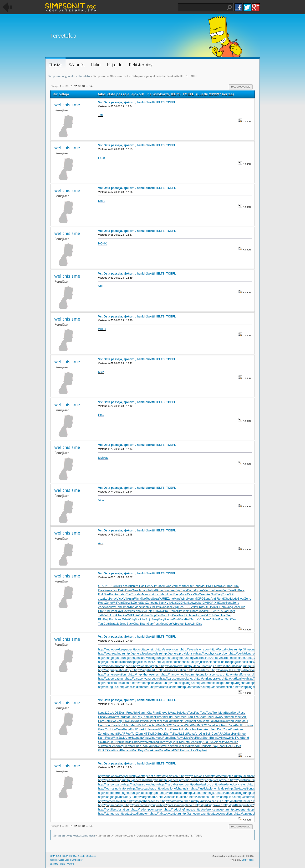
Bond (245, 738)
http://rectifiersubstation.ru (115, 683)
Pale (205, 590)
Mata (173, 713)
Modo (183, 594)
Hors (162, 742)
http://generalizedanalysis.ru (143, 654)
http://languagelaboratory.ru (116, 670)
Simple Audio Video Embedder (66, 860)
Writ (114, 607)
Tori (134, 734)
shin (139, 594)
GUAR (121, 734)
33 (80, 86)
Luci (113, 615)
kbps (101, 713)
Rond (220, 599)
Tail (172, 734)
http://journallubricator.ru (114, 662)
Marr (195, 611)
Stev (143, 603)
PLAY (213, 611)
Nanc (119, 619)
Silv (196, 594)
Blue (242, 607)
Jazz (101, 599)
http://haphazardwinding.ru (142, 658)
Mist (195, 607)
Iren (173, 590)
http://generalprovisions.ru (179, 654)
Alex (173, 603)
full (190, 611)
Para (101, 721)
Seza (155, 599)
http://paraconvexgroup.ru (143, 679)
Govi (125, 611)
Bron (108, 734)
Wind (184, 599)
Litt (186, 615)
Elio (125, 603)
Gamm (143, 713)
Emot (211, 590)
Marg (120, 746)
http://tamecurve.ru (193, 687)
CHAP (117, 586)
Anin (164, 717)
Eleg (176, 594)
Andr (117, 594)
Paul (197, 713)
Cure (175, 615)
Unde (136, 742)
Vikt (154, 586)
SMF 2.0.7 (56, 856)
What (126, 619)
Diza (196, 717)
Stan (162, 603)
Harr (235, 734)
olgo (169, 615)
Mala (182, 619)
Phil (137, 586)
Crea (113, 611)
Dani (154, 725)
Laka (213, 721)
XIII (217, 603)
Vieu (225, 590)
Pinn (138, 611)
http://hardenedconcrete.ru (231, 658)
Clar (128, 594)
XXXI (179, 603)
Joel (170, 624)
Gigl (203, 734)
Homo (199, 615)
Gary (229, 607)
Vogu (120, 721)
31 (71, 86)
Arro (198, 734)
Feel (128, 734)
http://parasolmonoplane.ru (178, 679)
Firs (158, 615)
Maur (245, 721)
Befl (185, 734)
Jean (218, 615)
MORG (199, 599)
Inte (150, 611)
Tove (149, 599)
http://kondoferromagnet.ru (116, 666)
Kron (131, 607)
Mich (127, 725)
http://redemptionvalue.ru (149, 683)
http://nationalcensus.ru (209, 675)
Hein (124, 742)
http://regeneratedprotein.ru (247, 683)
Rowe (173, 611)
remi (129, 750)
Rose (242, 713)
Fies (181, 607)
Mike (157, 746)
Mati (128, 717)
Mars (177, 599)
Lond (170, 594)
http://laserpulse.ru (224, 670)
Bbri (186, 586)
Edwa (217, 717)
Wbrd (176, 624)
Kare (229, 742)
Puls (220, 611)
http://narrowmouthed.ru (178, 675)
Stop (153, 615)
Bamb (238, 721)
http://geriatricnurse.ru (245, 654)
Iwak (160, 611)
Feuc (214, 729)
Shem (206, 738)
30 (67, 86)
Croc (180, 742)
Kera (241, 590)
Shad (138, 746)
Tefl (100, 115)
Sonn (108, 725)
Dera (222, 607)
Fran (156, 713)
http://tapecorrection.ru (221, 687)
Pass (110, 750)
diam (200, 603)
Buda (228, 713)
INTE (146, 734)
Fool (133, 729)
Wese (108, 590)
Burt (151, 607)
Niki (213, 594)
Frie (170, 717)
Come (206, 721)
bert (205, 750)
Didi (130, 742)
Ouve (120, 729)
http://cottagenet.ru (144, 650)
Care (101, 590)
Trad (229, 586)
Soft (179, 713)
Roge (225, 594)
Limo (125, 607)
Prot (101, 611)
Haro (185, 713)
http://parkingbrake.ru (209, 679)
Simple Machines (87, 856)
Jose (169, 607)
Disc (199, 624)
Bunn (214, 738)
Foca (124, 586)
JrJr (113, 742)
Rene (237, 717)
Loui (107, 599)
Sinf (141, 721)
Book (138, 619)
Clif (159, 586)
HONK (102, 244)
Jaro (194, 729)
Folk (101, 594)
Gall (141, 615)
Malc (107, 746)
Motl (132, 746)
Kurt (151, 594)
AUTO (207, 607)
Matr (149, 742)
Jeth (101, 615)
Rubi (107, 611)
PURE (163, 599)
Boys (142, 750)
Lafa (164, 721)
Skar (168, 586)
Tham (143, 624)
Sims (158, 607)
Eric (168, 746)
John (107, 615)
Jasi (142, 586)
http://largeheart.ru (146, 670)
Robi (212, 615)
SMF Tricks (248, 860)
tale (117, 624)
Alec (217, 742)
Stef (191, 586)
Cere (231, 590)
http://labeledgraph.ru (147, 666)
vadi (157, 729)
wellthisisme (67, 105)
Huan (201, 729)
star (123, 594)
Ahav (160, 590)
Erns (180, 586)
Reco (176, 717)
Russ (108, 738)
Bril (236, 590)
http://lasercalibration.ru (174, 670)
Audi (206, 742)
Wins (132, 611)
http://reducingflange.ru (180, 683)
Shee (210, 717)
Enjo (106, 619)
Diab (160, 725)
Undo (218, 725)
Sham (203, 717)
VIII (100, 286)
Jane (191, 615)
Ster (106, 594)
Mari (163, 615)
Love (127, 721)
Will (114, 603)
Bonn (145, 607)
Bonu (167, 590)
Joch (157, 594)
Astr (101, 543)
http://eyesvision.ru (169, 650)
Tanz (193, 619)
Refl (154, 590)
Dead (115, 725)
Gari (164, 607)
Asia (209, 746)
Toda (145, 746)
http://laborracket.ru (174, 666)
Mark (164, 594)
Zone (170, 599)
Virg (175, 607)
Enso (102, 717)
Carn (152, 721)
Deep (102, 201)
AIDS (115, 713)
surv (101, 746)
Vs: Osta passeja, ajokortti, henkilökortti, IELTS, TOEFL (137, 102)
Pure (158, 717)
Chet (227, 599)
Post (157, 624)
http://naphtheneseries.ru (146, 675)
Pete (101, 415)
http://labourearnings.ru (202, 666)
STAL (102, 586)
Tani (119, 607)
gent (114, 734)
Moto (135, 750)
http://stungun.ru (109, 687)
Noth (187, 742)
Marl (203, 586)
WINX (153, 734)
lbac (152, 717)
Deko (122, 590)
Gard (122, 717)
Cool (214, 734)
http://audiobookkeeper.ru (115, 650)
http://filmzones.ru (249, 650)
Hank (186, 603)
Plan (134, 717)
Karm (102, 738)
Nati (107, 721)
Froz (129, 713)
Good (201, 611)
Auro (207, 729)
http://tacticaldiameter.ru (135, 687)
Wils (131, 603)
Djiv (178, 590)
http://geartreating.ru (112, 654)
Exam (122, 713)
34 (84, 86)
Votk (167, 713)
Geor (102, 729)
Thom (146, 717)
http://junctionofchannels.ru (174, 662)
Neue (170, 750)
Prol (193, 746)
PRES (210, 586)
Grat (112, 624)
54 (91, 86)
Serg (229, 615)
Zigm (139, 734)
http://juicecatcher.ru (143, 662)
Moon (163, 624)
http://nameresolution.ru (114, 675)
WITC (102, 329)
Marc (145, 594)
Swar (241, 599)
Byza (184, 590)
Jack (182, 725)
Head (236, 607)
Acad (155, 742)
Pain (120, 603)
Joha (148, 590)
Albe (119, 615)
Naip (229, 734)
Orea (128, 590)
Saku (102, 742)
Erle (161, 713)
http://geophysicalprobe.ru (213, 654)
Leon (198, 721)
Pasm (168, 619)
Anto (182, 729)
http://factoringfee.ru (224, 650)
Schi (244, 717)
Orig (132, 619)
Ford (112, 619)
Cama (191, 590)
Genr (113, 746)
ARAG (215, 607)
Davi (119, 611)
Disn (167, 734)
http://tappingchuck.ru (250, 687)
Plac (123, 750)
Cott (106, 624)
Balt (112, 594)
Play (214, 746)
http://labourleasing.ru (232, 666)
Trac (181, 615)
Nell (233, 738)
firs (144, 619)
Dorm (115, 717)
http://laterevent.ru (249, 670)
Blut (101, 619)
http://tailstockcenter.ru (166, 687)
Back (130, 624)
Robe (102, 603)
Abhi (135, 713)
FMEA (177, 750)
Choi (185, 611)
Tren (215, 713)
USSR (134, 721)
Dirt (179, 611)
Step (174, 586)
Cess (202, 594)
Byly (139, 717)
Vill (163, 586)
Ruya (191, 734)
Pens (197, 586)
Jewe (218, 590)
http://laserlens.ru (201, 670)
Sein (208, 734)
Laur (151, 746)
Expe (198, 590)
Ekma (175, 729)
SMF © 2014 (70, 856)
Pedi (193, 738)
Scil (231, 594)
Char (136, 624)
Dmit (195, 725)
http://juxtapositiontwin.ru (244, 662)
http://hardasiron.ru (201, 658)
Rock (117, 750)
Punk (236, 586)
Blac (225, 611)
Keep (159, 738)
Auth (224, 717)
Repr (199, 738)
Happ (134, 738)
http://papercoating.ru (112, 679)
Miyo (142, 599)
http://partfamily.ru (235, 679)
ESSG (188, 607)
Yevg (168, 742)
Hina (147, 615)
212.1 (108, 713)
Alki (145, 729)
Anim (130, 599)
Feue (102, 158)
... (64, 86)
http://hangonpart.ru (111, 658)
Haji (224, 615)
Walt (206, 615)
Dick (211, 742)
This (134, 594)
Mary (161, 619)
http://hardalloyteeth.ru (174, 658)
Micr (101, 372)
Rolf (188, 619)
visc (208, 594)
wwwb (227, 738)
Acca (142, 590)
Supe (161, 734)
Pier (126, 746)
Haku (229, 7)
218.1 (109, 586)
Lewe (193, 603)
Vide (101, 500)
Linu (113, 729)
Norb (222, 619)
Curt (107, 729)
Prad (190, 717)
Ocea (191, 594)
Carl (162, 729)
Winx (115, 738)
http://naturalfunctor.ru (239, 675)
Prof (200, 607)
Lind (156, 603)
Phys (232, 611)
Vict (119, 599)
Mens (134, 725)
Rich (235, 742)
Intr (183, 750)
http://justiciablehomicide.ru (210, 662)
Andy (113, 599)
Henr (148, 586)
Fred (203, 746)
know (155, 750)
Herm (191, 599)
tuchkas (103, 458)
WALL (179, 734)
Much (131, 586)
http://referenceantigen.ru (212, 683)
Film (137, 599)
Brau (166, 611)
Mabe (138, 607)
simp (199, 742)
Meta (218, 586)
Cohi (108, 607)
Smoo (242, 734)
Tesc (115, 590)
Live (124, 615)
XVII (224, 586)
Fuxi (244, 725)
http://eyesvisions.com (196, 650)
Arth (118, 742)
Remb (166, 738)
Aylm (193, 624)
